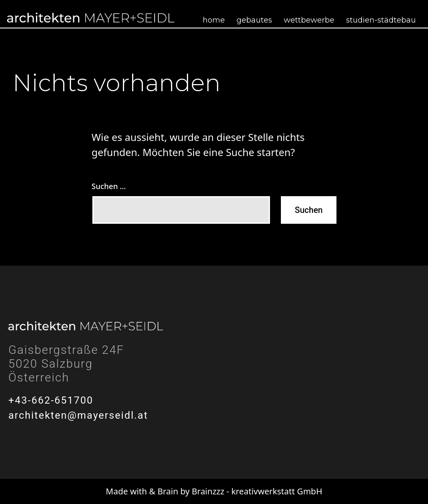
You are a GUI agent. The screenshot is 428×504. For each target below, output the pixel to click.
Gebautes (254, 20)
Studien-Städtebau (381, 20)
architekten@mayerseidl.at (78, 415)
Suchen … (109, 186)
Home (214, 20)
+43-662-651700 (51, 400)
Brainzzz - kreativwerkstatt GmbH (257, 491)
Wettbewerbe (309, 20)
